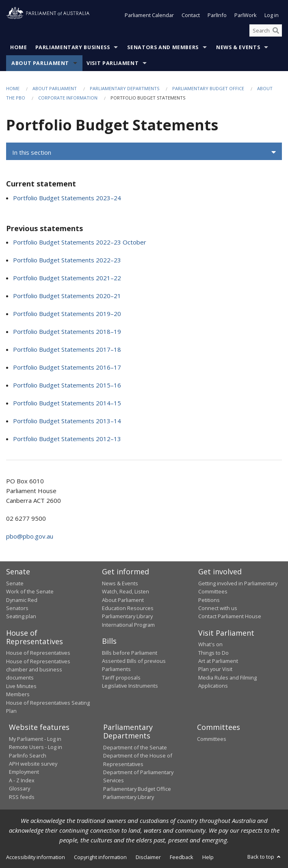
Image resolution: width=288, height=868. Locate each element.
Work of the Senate (30, 592)
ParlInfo (217, 15)
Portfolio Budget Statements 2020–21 (67, 296)
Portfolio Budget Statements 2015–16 (67, 385)
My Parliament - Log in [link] (35, 739)
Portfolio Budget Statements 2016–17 (67, 368)
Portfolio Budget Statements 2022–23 (67, 260)
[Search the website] (266, 30)
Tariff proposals (121, 678)
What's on (210, 645)
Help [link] (208, 857)
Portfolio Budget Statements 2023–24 (67, 198)
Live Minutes (21, 686)
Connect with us (218, 608)
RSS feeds (22, 797)
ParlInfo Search (28, 755)
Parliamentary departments (125, 89)
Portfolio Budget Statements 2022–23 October (80, 242)
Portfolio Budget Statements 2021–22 (67, 278)
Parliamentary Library (127, 617)
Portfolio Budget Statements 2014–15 (67, 403)
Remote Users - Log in (36, 747)
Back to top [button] (265, 857)
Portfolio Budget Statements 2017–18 (67, 350)
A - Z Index (22, 780)
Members (18, 695)
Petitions (209, 600)
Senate (15, 583)
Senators (17, 608)
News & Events (238, 48)
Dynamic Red (22, 600)
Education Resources (128, 608)
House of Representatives (38, 653)
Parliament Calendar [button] (149, 15)
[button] (144, 153)
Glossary (19, 789)
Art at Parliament (218, 661)
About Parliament (40, 64)
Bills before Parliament (130, 653)
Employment (24, 772)
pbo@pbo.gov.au (30, 537)
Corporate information (68, 98)
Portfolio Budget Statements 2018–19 (67, 332)
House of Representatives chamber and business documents (38, 670)
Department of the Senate (135, 747)
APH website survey (33, 764)
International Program (128, 625)
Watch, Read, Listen (126, 592)
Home (19, 48)
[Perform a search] (276, 30)
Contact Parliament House (230, 617)
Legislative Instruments (130, 686)
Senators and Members (163, 48)
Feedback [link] (182, 857)
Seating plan (21, 617)
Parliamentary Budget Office (208, 89)
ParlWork (246, 15)
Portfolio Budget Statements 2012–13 (67, 439)
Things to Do (213, 653)
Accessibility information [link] (36, 857)
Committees (212, 739)
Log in (272, 15)
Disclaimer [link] (148, 857)
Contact (191, 15)
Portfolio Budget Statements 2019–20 (67, 314)
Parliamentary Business (73, 48)
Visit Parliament (113, 64)
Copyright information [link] (100, 857)
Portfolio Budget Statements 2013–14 (67, 421)
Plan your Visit (215, 669)
